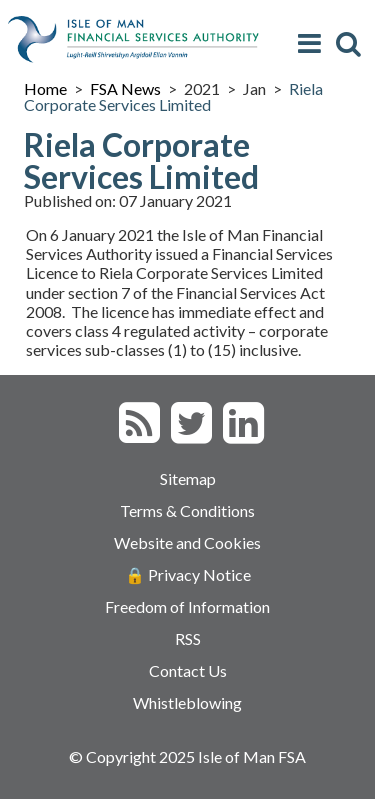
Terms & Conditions (187, 510)
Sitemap (188, 478)
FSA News (125, 88)
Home (45, 88)
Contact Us (188, 670)
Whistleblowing (187, 702)
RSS (188, 638)
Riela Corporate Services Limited (173, 96)
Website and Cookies (187, 542)
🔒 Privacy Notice (188, 574)
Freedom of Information (187, 606)
